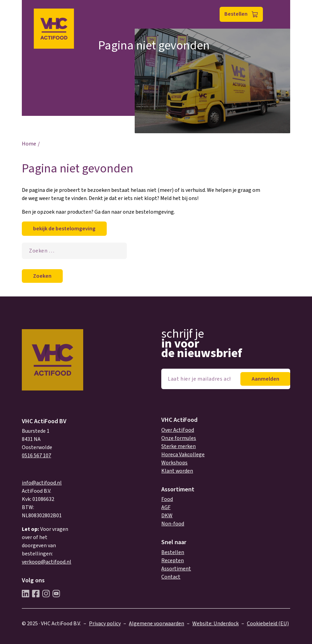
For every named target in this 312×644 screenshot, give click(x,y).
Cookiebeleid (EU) (268, 624)
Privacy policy (105, 624)
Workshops (174, 463)
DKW (167, 516)
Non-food (173, 524)
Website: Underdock (216, 624)
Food (167, 499)
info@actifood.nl (42, 483)
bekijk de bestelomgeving (64, 229)
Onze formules (179, 438)
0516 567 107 (36, 456)
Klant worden (177, 471)
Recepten (173, 561)
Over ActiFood (178, 430)
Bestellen (236, 14)
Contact (171, 577)
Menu (276, 14)
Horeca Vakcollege (183, 455)
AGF (166, 507)
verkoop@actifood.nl (47, 562)
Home (29, 144)
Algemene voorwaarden (157, 624)
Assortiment (176, 569)
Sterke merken (179, 446)
